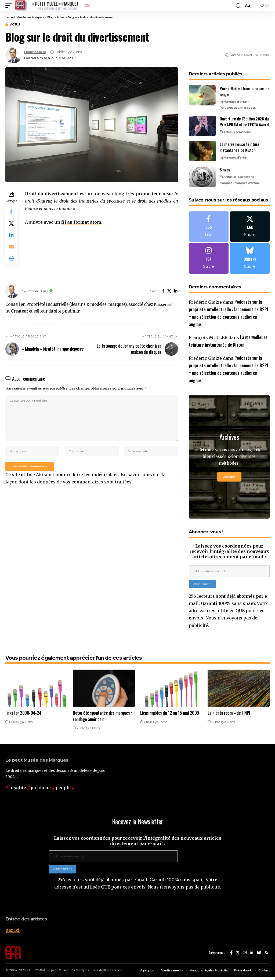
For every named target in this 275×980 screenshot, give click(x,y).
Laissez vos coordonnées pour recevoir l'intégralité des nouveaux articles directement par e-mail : (229, 554)
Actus (17, 25)
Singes (225, 170)
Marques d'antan (236, 102)
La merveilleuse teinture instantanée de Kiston (240, 148)
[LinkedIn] (176, 298)
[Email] (12, 252)
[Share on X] (12, 226)
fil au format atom (83, 223)
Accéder (229, 479)
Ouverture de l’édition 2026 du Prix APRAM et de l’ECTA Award (244, 122)
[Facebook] (162, 298)
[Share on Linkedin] (12, 239)
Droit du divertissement (53, 194)
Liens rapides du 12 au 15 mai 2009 (170, 715)
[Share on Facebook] (12, 213)
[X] (169, 298)
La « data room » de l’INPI (229, 715)
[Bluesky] (250, 260)
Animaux (230, 178)
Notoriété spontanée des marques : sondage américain (102, 719)
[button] (10, 6)
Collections (246, 178)
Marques (226, 183)
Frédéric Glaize (37, 53)
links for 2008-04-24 (23, 715)
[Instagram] (209, 260)
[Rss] (266, 955)
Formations (242, 133)
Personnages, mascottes (238, 108)
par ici (13, 933)
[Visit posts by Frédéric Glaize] (13, 56)
